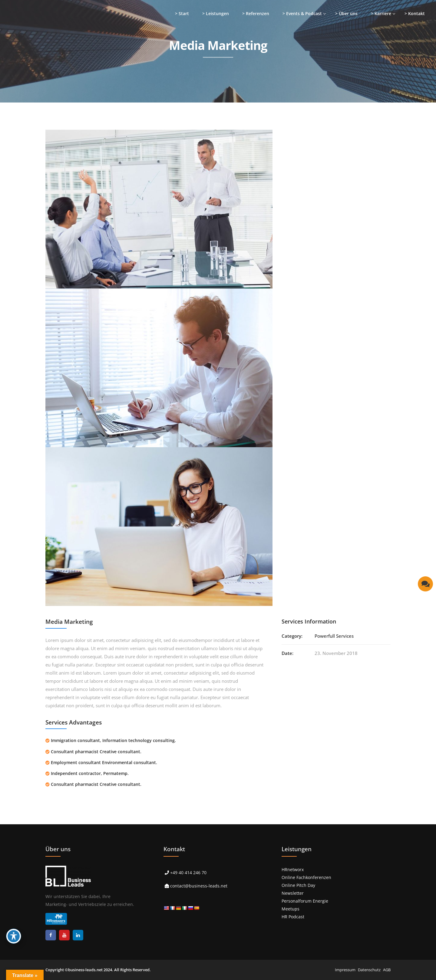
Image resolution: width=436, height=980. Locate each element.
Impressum (345, 970)
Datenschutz (369, 970)
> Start (182, 13)
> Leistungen (216, 13)
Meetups (291, 909)
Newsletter (293, 893)
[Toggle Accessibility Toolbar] (14, 936)
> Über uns (346, 13)
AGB (387, 970)
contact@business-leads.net (199, 886)
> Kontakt (415, 13)
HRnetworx (293, 869)
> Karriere (381, 13)
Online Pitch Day (298, 885)
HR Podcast (293, 917)
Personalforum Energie (305, 901)
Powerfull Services (334, 636)
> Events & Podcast (302, 13)
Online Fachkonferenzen (306, 877)
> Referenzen (256, 13)
